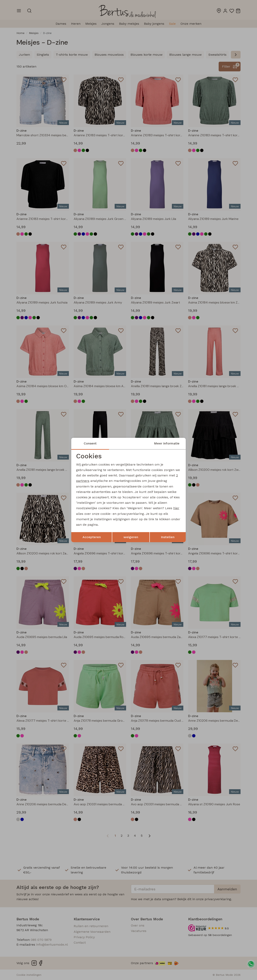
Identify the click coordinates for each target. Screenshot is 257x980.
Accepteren (92, 537)
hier (176, 508)
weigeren (131, 537)
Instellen (168, 537)
